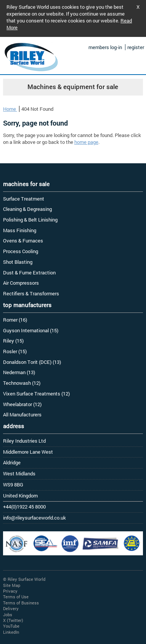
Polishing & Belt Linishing (30, 220)
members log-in (105, 47)
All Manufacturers (22, 414)
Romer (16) (15, 320)
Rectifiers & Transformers (31, 293)
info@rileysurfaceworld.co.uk (34, 518)
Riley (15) (13, 341)
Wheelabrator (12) (22, 404)
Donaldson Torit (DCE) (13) (32, 362)
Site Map (12, 585)
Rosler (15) (15, 351)
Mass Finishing (20, 230)
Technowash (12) (22, 383)
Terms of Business (21, 603)
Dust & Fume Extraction (29, 273)
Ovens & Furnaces (23, 241)
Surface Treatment (24, 199)
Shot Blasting (18, 262)
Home (10, 109)
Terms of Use (16, 597)
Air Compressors (21, 283)
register (136, 47)
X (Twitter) (13, 620)
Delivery (11, 608)
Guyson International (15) (31, 330)
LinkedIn (11, 632)
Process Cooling (21, 251)
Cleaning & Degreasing (27, 209)
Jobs (8, 615)
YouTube (11, 626)
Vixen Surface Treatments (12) (36, 394)
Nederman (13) (19, 372)
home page (86, 142)
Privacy (10, 591)
